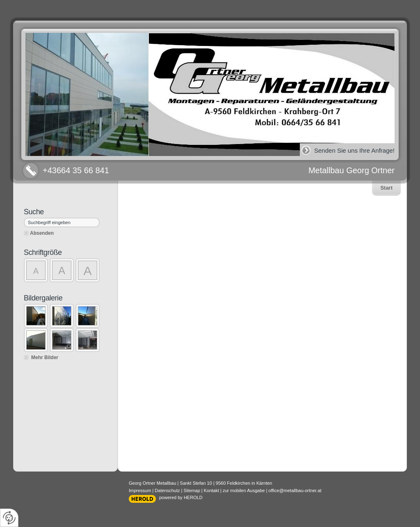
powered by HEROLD (181, 497)
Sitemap (192, 490)
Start (386, 188)
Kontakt (211, 490)
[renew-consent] (9, 518)
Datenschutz (167, 490)
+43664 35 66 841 (76, 170)
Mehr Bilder (45, 357)
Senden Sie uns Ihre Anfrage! (354, 150)
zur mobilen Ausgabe (244, 490)
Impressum (140, 490)
